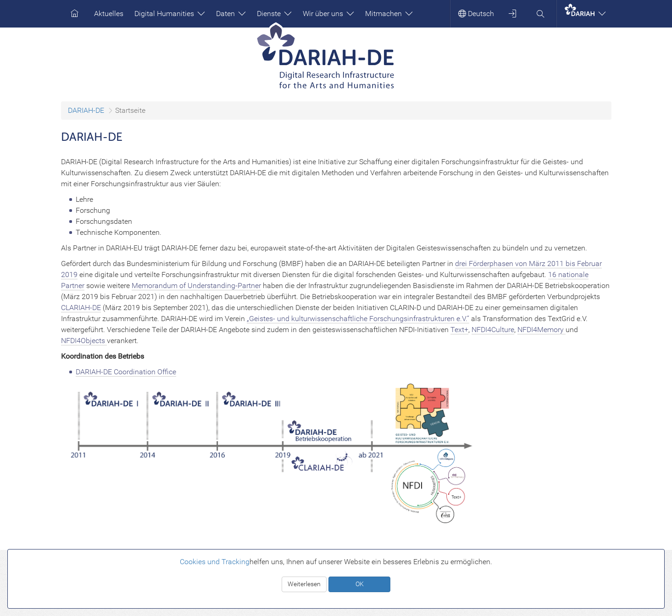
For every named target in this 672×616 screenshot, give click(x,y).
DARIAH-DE (86, 110)
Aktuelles (109, 14)
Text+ (459, 330)
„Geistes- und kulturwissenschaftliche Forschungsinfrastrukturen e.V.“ (358, 319)
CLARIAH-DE (81, 308)
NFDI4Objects (84, 341)
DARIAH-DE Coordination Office (126, 372)
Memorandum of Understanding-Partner (196, 286)
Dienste (274, 14)
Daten (231, 14)
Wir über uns (328, 14)
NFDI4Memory (541, 330)
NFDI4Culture (493, 330)
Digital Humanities (170, 14)
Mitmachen (389, 14)
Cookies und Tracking (215, 562)
